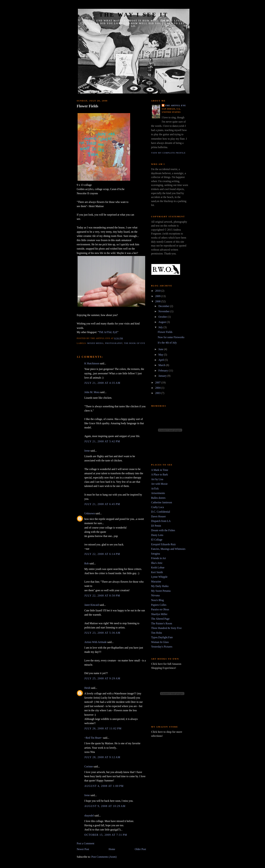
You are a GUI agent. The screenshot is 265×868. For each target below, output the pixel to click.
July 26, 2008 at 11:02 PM (103, 728)
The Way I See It (134, 15)
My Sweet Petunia (161, 591)
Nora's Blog (157, 600)
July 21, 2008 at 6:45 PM (102, 504)
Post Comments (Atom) (104, 857)
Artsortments (158, 493)
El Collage (157, 540)
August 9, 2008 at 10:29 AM (105, 806)
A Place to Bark (159, 474)
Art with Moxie (159, 484)
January (163, 376)
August (162, 322)
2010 (158, 291)
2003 (158, 393)
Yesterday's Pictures (162, 647)
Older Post (140, 849)
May (161, 355)
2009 (158, 296)
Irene (87, 451)
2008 (158, 301)
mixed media (96, 343)
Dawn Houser (158, 516)
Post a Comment (86, 843)
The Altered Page (160, 619)
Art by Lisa (157, 479)
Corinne (89, 766)
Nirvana (155, 595)
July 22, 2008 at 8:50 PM (102, 596)
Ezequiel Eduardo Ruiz (163, 544)
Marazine (156, 582)
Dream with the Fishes (163, 530)
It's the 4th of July (167, 343)
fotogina (155, 554)
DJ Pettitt (156, 526)
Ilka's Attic (157, 563)
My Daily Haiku (160, 586)
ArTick (155, 489)
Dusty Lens (157, 535)
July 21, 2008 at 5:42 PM (102, 441)
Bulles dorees (158, 498)
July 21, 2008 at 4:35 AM (102, 383)
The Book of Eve (135, 343)
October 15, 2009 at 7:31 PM (106, 835)
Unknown (90, 513)
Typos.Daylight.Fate (162, 637)
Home (112, 849)
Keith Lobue (158, 567)
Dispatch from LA (161, 521)
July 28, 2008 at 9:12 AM (102, 757)
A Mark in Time (160, 470)
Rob (87, 563)
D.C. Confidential (161, 512)
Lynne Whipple (159, 577)
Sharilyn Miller (159, 614)
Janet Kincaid (92, 605)
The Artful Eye (176, 105)
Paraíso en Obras (160, 609)
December (164, 306)
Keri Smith (157, 572)
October (163, 317)
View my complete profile (168, 153)
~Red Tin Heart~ (93, 738)
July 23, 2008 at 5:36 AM (102, 633)
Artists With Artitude (95, 642)
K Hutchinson (92, 363)
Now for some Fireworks (171, 337)
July (161, 327)
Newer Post (83, 849)
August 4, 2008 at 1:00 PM (104, 786)
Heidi (87, 688)
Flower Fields (87, 106)
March (162, 365)
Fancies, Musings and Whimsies (168, 549)
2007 (158, 383)
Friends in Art (158, 558)
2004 (158, 388)
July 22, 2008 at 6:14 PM (102, 554)
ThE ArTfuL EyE (108, 332)
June (161, 349)
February (164, 371)
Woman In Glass (160, 642)
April (161, 360)
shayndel (89, 816)
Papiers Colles (159, 605)
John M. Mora (92, 392)
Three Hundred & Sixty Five (166, 628)
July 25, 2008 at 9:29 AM (102, 678)
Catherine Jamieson (162, 502)
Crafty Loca (158, 507)
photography (114, 343)
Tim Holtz (157, 633)
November (164, 311)
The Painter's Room (162, 623)
